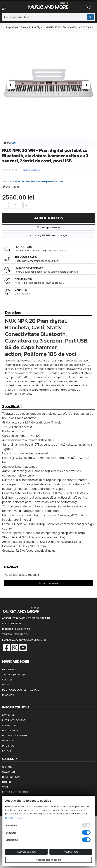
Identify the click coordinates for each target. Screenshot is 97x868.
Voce (5, 787)
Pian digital (38, 27)
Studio (7, 782)
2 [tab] (18, 135)
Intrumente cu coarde (17, 792)
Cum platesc (10, 725)
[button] (8, 8)
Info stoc (8, 746)
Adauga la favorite (48, 227)
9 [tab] (90, 135)
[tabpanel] (48, 84)
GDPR (5, 684)
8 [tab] (79, 135)
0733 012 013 (20, 634)
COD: (8, 187)
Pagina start (12, 27)
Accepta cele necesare (48, 860)
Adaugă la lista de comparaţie (51, 235)
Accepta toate (71, 852)
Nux (14, 143)
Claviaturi (25, 27)
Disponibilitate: (12, 181)
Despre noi (9, 669)
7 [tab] (69, 135)
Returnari (9, 715)
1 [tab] (7, 135)
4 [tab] (38, 135)
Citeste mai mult (14, 818)
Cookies (7, 680)
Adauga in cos (48, 218)
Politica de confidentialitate (21, 690)
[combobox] (48, 17)
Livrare (7, 751)
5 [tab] (48, 135)
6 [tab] (59, 135)
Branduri (8, 695)
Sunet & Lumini (11, 777)
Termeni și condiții (14, 674)
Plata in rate (10, 730)
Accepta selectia (26, 852)
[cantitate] (16, 205)
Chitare (7, 767)
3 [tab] (28, 135)
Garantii (7, 740)
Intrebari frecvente (15, 735)
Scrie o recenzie (31, 170)
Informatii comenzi (14, 720)
